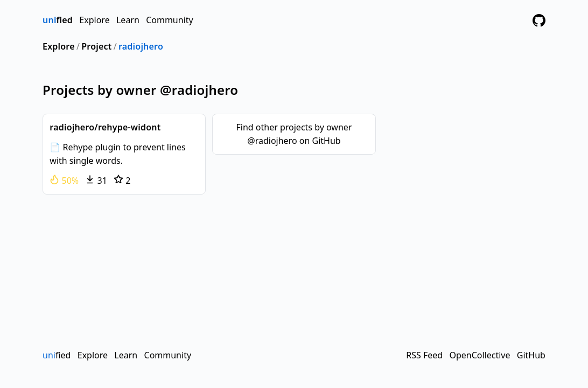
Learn (128, 20)
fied (58, 20)
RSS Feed (424, 355)
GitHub (531, 355)
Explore (94, 20)
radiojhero (141, 46)
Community (170, 20)
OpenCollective (479, 355)
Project (96, 46)
